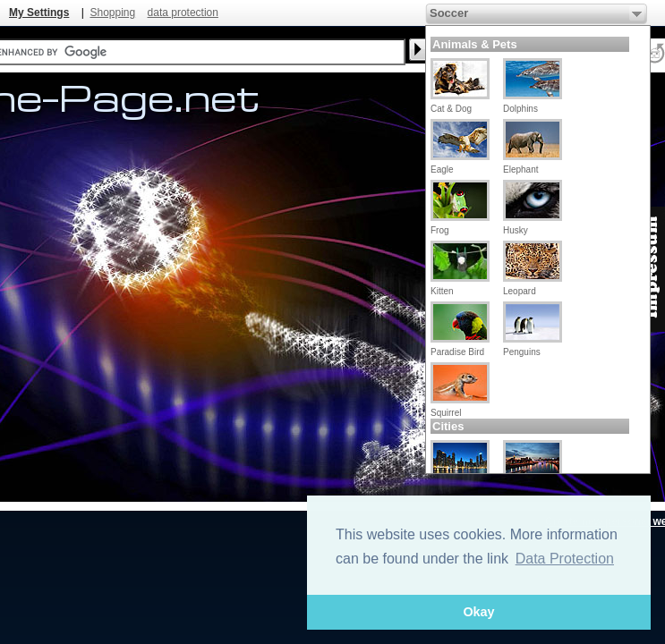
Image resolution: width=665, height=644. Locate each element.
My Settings (39, 13)
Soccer (449, 13)
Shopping (112, 13)
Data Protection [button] (565, 559)
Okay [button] (478, 612)
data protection (183, 13)
